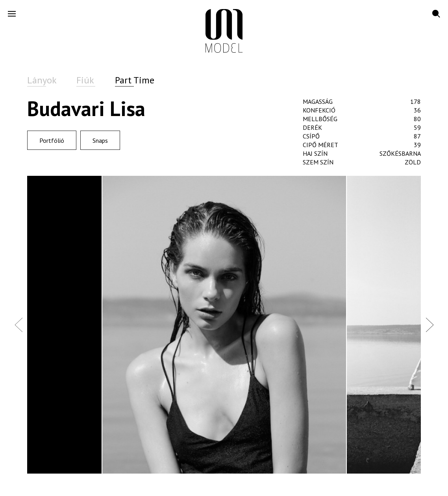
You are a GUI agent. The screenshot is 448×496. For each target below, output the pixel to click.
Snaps (100, 140)
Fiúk (85, 80)
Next (429, 325)
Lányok (42, 80)
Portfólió (52, 140)
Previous (19, 325)
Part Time (135, 80)
